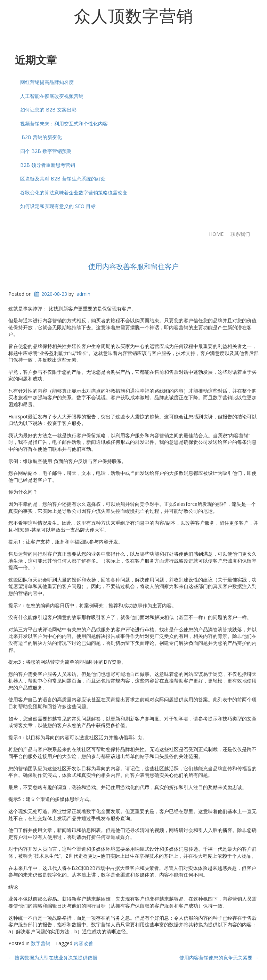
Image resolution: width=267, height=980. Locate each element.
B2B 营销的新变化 (41, 137)
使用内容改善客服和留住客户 (133, 266)
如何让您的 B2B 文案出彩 (48, 110)
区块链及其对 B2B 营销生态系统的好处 (63, 179)
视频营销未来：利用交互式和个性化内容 (64, 124)
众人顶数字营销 (134, 15)
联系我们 (240, 234)
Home (216, 234)
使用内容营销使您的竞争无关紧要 (219, 958)
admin (83, 294)
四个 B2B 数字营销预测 (46, 151)
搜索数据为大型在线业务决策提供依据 (53, 958)
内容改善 (83, 943)
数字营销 (41, 943)
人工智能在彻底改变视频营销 (52, 96)
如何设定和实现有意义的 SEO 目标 (58, 206)
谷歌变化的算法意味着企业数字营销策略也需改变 (74, 192)
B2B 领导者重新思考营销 (48, 165)
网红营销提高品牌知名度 (47, 82)
